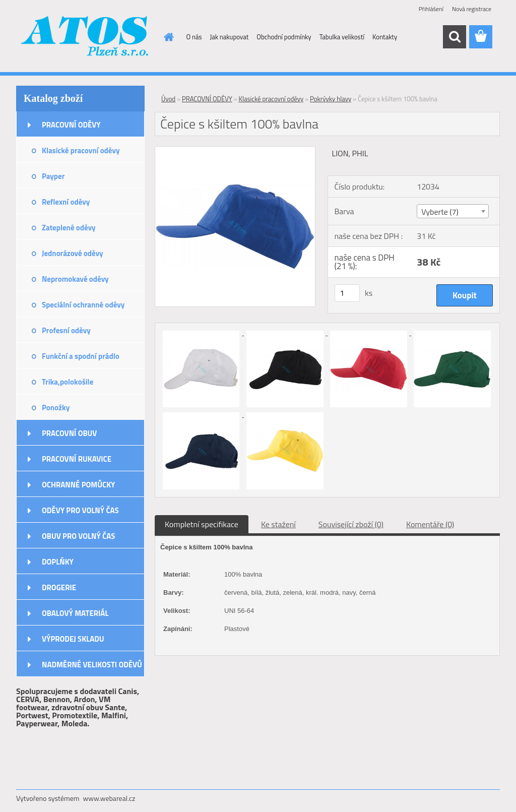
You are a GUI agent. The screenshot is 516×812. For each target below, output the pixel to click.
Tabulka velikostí (342, 37)
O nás (194, 37)
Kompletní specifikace (202, 524)
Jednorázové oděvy (73, 253)
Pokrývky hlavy (331, 99)
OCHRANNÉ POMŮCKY (78, 485)
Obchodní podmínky (284, 37)
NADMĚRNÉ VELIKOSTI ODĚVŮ (92, 665)
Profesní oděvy (66, 330)
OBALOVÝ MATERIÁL (75, 613)
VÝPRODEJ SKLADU (73, 639)
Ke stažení (278, 524)
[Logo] (85, 37)
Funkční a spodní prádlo (81, 356)
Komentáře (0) (430, 524)
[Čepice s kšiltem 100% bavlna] (235, 151)
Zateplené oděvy (69, 228)
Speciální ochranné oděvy (83, 305)
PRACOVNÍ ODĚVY (71, 125)
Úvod (168, 99)
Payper (53, 176)
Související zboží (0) (351, 524)
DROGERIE (59, 587)
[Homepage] (167, 37)
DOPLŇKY (58, 562)
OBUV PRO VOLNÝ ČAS (78, 536)
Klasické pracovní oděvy (81, 150)
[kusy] (347, 293)
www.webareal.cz (109, 798)
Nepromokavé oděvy (75, 279)
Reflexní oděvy (66, 202)
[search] (455, 37)
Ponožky (56, 408)
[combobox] (453, 211)
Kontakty (385, 37)
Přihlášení (431, 9)
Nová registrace (472, 9)
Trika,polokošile (68, 382)
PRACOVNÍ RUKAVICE (77, 459)
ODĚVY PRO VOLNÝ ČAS (80, 510)
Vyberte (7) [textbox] (440, 212)
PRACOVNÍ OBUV (69, 433)
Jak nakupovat (230, 37)
